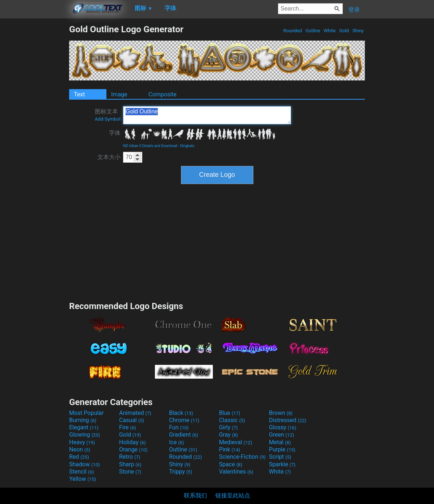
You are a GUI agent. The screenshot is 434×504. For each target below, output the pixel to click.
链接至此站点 (233, 495)
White (330, 31)
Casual (132, 420)
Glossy (283, 427)
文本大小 (109, 157)
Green (282, 435)
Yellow (83, 479)
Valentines (236, 472)
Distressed (288, 420)
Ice (176, 442)
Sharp (130, 464)
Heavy (82, 442)
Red (79, 457)
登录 (354, 10)
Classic (232, 420)
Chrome (184, 420)
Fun (179, 427)
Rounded (293, 31)
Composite (163, 94)
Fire (128, 427)
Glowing (85, 435)
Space (231, 464)
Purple (282, 449)
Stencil (81, 472)
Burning (83, 420)
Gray (228, 435)
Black (181, 413)
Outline (313, 31)
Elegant (84, 427)
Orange (133, 449)
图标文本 (108, 115)
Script (280, 457)
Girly (228, 427)
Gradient (184, 435)
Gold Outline (207, 115)
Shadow (85, 464)
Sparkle (282, 464)
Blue (230, 413)
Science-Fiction (242, 457)
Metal (280, 442)
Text (79, 94)
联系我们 (195, 495)
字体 (115, 133)
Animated (135, 413)
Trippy (181, 472)
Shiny (358, 31)
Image (119, 94)
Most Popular (87, 413)
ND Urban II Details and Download (150, 146)
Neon (80, 449)
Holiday (132, 442)
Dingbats (187, 146)
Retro (130, 457)
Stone (130, 472)
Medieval (236, 442)
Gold (344, 31)
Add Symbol (108, 119)
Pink (230, 449)
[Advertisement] (34, 133)
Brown (281, 413)
